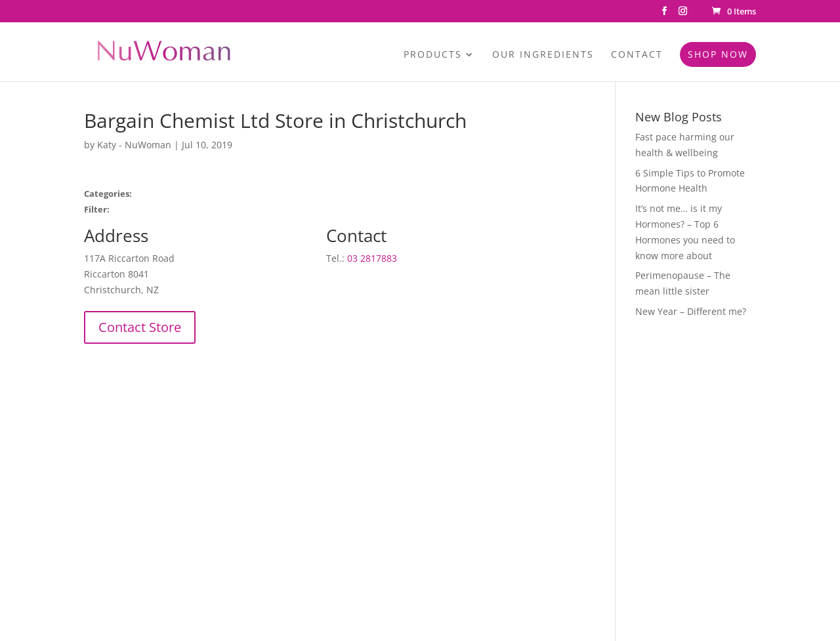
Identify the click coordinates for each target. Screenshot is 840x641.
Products (433, 55)
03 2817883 (372, 258)
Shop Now (718, 54)
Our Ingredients (543, 55)
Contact (637, 55)
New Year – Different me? (691, 311)
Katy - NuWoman (134, 145)
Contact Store (140, 327)
